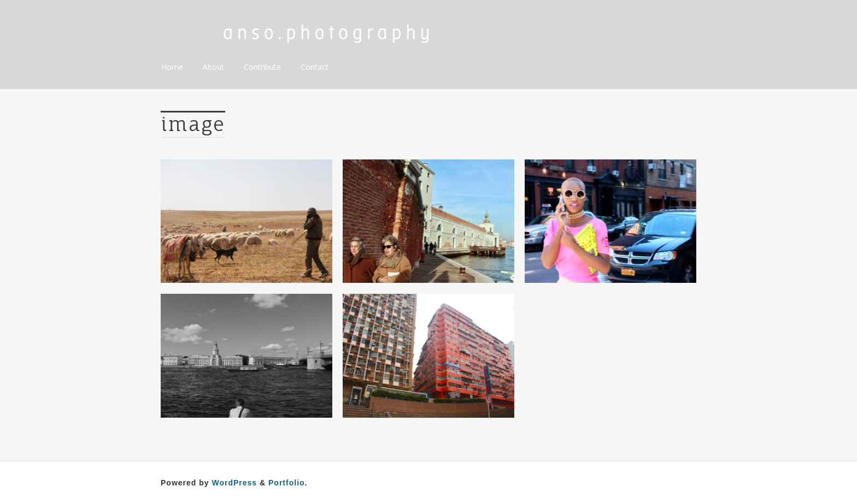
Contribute (262, 67)
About (213, 67)
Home (172, 67)
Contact (315, 67)
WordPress (234, 483)
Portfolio (287, 483)
